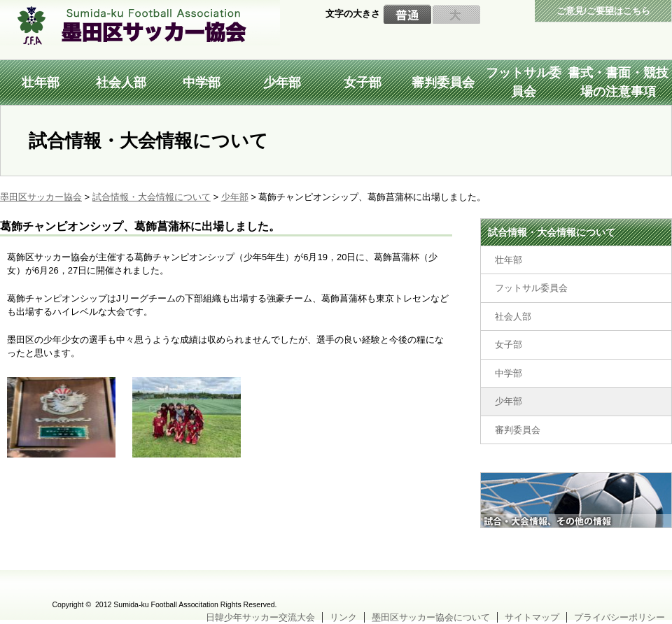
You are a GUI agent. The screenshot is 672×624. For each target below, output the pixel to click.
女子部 (363, 83)
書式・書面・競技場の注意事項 (618, 82)
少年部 (282, 83)
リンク (343, 617)
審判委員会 (443, 83)
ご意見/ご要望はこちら (603, 11)
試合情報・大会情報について (552, 232)
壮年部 (41, 83)
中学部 (202, 83)
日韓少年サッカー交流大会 (260, 617)
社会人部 (121, 83)
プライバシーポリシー (619, 617)
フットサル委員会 (524, 82)
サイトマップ (532, 617)
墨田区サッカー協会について (431, 617)
